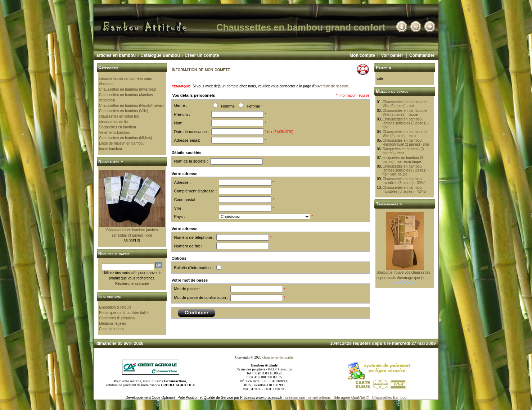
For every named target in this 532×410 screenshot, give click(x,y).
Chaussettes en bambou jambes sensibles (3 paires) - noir (406, 123)
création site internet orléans (308, 398)
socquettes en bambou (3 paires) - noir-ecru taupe (403, 160)
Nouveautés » (111, 161)
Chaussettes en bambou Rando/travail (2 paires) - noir (406, 142)
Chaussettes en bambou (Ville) (124, 111)
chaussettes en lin (113, 122)
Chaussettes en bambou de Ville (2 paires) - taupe (405, 113)
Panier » (384, 68)
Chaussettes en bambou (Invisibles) (128, 89)
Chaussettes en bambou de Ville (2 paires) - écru (405, 134)
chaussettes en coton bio (119, 116)
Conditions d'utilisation (117, 318)
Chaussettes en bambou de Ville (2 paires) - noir (405, 104)
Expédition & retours (115, 307)
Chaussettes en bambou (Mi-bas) (126, 138)
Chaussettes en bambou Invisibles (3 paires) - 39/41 (404, 181)
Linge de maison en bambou (122, 143)
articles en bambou (116, 55)
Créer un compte (202, 55)
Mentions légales (112, 324)
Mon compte (362, 55)
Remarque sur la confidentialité (124, 313)
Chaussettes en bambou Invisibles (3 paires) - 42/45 (404, 190)
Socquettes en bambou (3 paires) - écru (403, 151)
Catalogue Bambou (160, 55)
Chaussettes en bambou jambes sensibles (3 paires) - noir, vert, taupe (406, 170)
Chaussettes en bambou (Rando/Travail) (131, 106)
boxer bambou (111, 149)
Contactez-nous (112, 329)
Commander (422, 55)
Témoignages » (389, 204)
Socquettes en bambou (118, 127)
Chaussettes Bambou (389, 398)
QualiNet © (360, 398)
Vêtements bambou (115, 133)
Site (337, 398)
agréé (346, 398)
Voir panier (392, 55)
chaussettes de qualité (278, 357)
